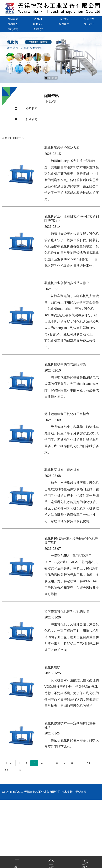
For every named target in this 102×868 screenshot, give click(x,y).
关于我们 (89, 24)
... (80, 763)
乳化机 (38, 19)
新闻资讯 (38, 24)
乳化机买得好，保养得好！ (64, 470)
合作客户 (64, 24)
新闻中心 (18, 138)
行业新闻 (32, 119)
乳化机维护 (52, 667)
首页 (5, 138)
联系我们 (38, 29)
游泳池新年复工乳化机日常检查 (67, 414)
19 (88, 763)
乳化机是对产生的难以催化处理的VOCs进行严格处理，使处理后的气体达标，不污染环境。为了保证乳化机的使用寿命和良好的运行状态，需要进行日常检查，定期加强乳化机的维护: (72, 693)
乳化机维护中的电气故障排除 (65, 364)
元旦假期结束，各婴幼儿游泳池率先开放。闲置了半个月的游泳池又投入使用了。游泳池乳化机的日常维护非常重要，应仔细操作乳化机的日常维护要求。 (72, 440)
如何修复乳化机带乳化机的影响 (67, 611)
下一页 (18, 770)
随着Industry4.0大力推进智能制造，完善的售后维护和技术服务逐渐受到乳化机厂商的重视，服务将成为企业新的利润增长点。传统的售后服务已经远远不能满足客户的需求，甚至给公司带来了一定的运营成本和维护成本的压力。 (72, 180)
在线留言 (13, 29)
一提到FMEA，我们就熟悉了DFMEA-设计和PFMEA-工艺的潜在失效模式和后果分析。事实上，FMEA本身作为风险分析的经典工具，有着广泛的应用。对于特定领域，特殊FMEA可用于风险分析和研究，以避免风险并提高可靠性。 (72, 575)
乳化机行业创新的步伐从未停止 (67, 283)
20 (6, 770)
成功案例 (13, 24)
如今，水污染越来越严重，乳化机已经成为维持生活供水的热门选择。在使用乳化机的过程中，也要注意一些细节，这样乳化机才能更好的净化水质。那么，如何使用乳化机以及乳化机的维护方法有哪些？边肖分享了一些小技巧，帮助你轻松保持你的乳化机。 (72, 502)
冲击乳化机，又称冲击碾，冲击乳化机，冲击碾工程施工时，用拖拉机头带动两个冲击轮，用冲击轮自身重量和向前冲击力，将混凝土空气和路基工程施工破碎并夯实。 (72, 637)
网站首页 (13, 19)
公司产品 (89, 19)
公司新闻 (32, 109)
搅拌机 (64, 19)
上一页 (9, 763)
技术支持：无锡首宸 (74, 792)
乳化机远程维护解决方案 (62, 148)
